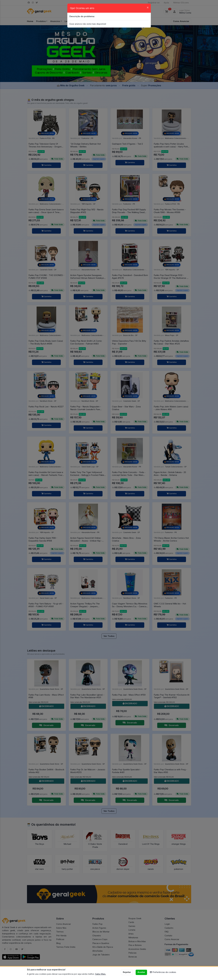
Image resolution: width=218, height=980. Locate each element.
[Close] (148, 7)
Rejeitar (127, 972)
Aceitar (141, 972)
